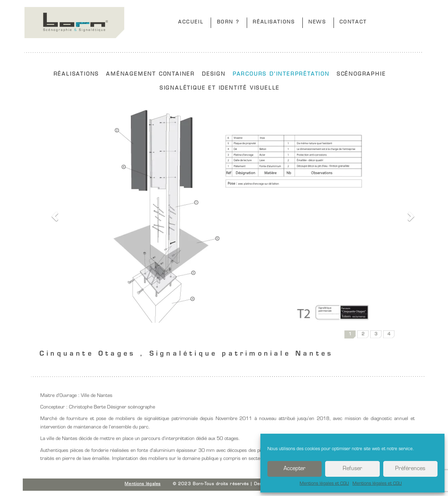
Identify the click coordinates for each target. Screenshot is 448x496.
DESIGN (214, 74)
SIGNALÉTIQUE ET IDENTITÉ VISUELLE (220, 88)
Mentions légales (143, 484)
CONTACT (353, 22)
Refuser (352, 469)
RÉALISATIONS (274, 22)
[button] (54, 214)
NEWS (317, 22)
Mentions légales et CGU (324, 484)
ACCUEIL (191, 22)
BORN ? (228, 22)
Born (74, 23)
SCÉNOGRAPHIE (361, 74)
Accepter (295, 469)
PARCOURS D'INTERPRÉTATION (281, 74)
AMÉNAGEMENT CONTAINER (150, 74)
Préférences (410, 469)
